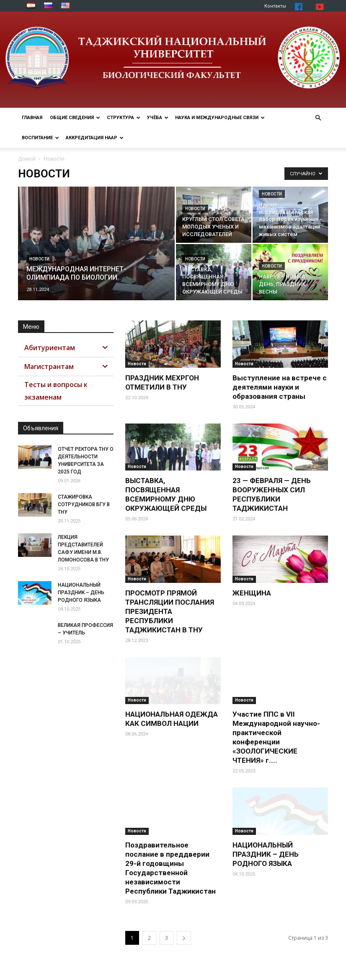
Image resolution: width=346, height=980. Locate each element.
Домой (27, 159)
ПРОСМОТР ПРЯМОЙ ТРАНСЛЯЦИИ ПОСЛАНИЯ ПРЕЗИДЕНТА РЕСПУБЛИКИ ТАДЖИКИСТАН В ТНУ (170, 611)
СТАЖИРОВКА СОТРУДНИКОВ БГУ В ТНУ (84, 504)
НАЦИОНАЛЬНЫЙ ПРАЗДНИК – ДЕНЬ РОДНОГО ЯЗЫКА (266, 854)
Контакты (275, 6)
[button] (318, 118)
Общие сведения (75, 118)
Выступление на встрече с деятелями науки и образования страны (280, 387)
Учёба (158, 118)
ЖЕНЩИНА (252, 593)
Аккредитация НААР (95, 138)
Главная (32, 118)
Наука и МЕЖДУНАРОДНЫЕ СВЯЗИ (220, 118)
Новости (39, 259)
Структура (124, 118)
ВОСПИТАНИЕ (40, 138)
